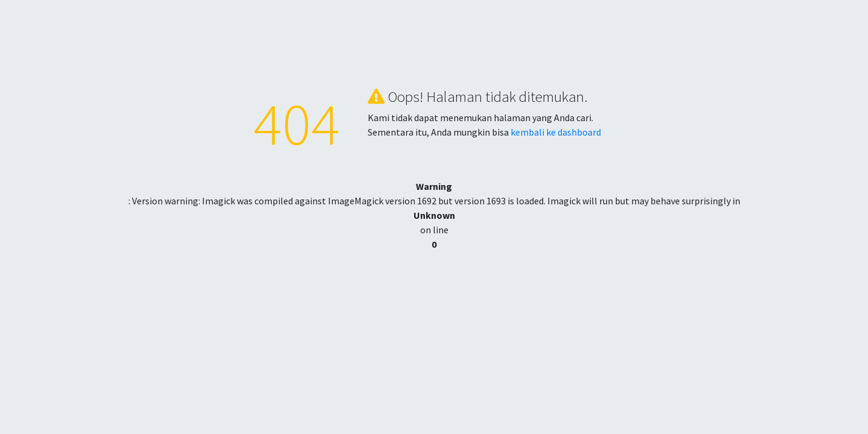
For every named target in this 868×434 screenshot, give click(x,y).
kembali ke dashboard (556, 132)
